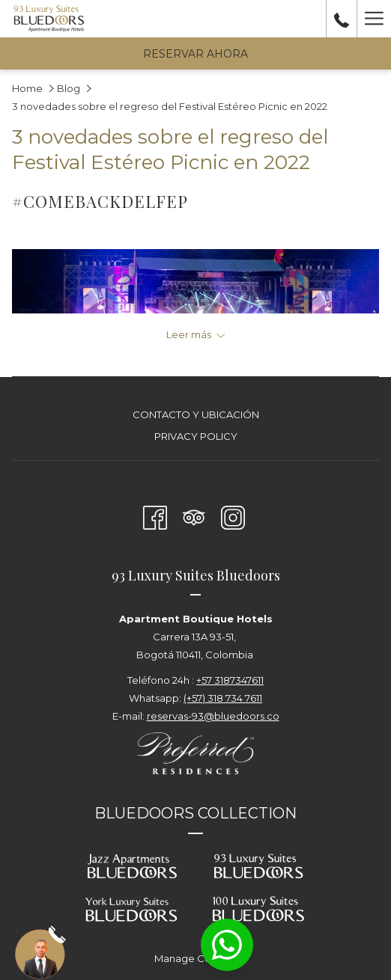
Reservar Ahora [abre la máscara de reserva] (195, 54)
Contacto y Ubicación (196, 414)
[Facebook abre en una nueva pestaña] (155, 516)
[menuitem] (195, 416)
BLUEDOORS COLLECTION (195, 813)
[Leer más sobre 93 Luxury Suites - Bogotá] (195, 334)
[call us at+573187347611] (342, 19)
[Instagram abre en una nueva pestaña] (233, 516)
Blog (69, 88)
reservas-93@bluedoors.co (213, 716)
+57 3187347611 (230, 680)
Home (27, 88)
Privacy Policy (196, 436)
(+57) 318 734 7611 (223, 698)
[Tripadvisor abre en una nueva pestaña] (194, 516)
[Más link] (374, 19)
